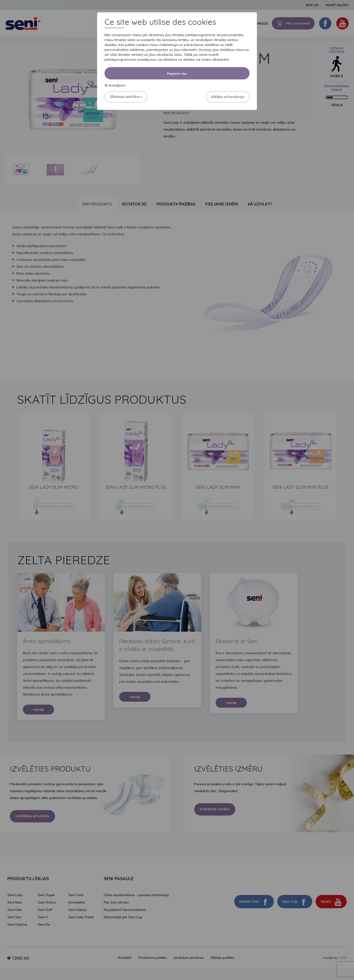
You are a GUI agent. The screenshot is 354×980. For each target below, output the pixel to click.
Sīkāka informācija (228, 97)
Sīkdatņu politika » (126, 97)
